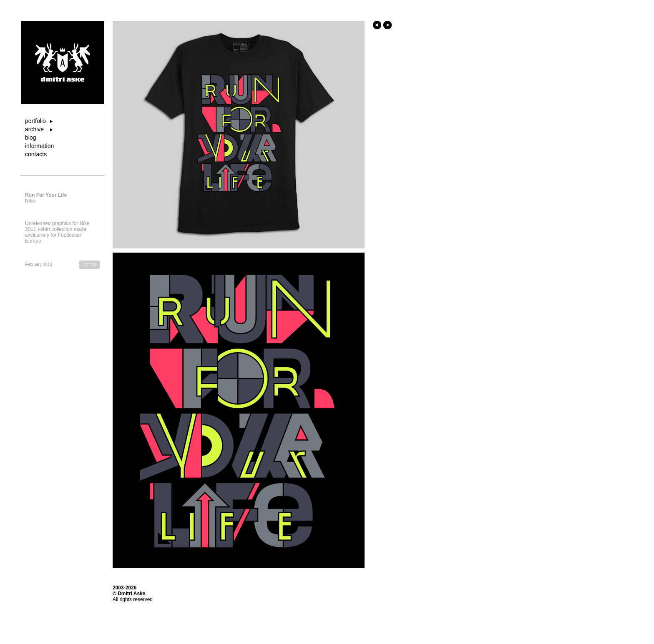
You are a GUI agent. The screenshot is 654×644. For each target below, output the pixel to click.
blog (30, 138)
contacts (36, 154)
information (39, 146)
